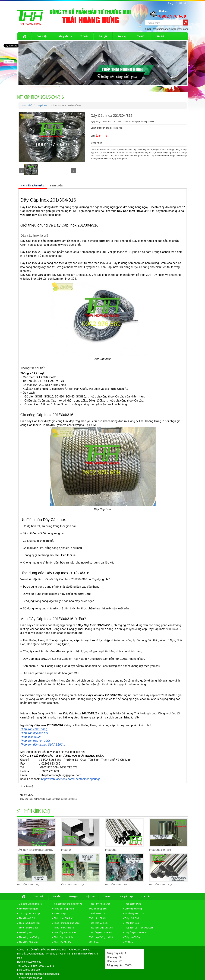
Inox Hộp (67, 850)
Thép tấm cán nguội (28, 909)
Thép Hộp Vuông (133, 937)
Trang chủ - (173, 3)
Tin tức (141, 36)
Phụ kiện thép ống (98, 909)
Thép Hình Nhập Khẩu (100, 904)
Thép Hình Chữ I (27, 918)
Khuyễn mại (126, 896)
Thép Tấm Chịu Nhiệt (64, 928)
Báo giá (103, 36)
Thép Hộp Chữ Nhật (29, 942)
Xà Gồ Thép (60, 914)
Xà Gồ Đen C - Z (97, 914)
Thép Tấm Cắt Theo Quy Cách (139, 928)
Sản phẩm (64, 36)
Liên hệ (183, 3)
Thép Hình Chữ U (98, 918)
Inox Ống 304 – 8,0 (116, 885)
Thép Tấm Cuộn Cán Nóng (67, 923)
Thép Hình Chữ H (133, 918)
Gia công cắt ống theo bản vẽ (68, 904)
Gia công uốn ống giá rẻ (30, 904)
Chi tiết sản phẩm (33, 186)
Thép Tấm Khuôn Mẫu (30, 923)
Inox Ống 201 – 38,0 (29, 885)
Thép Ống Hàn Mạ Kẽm (65, 933)
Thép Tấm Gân (132, 923)
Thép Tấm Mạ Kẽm (98, 923)
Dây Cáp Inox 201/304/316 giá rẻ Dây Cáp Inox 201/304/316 (49, 799)
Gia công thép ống (133, 909)
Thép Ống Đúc (26, 933)
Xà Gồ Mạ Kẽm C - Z (135, 914)
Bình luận (56, 186)
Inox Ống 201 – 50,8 (161, 885)
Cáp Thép (94, 942)
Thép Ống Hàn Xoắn (64, 937)
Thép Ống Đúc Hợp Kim (136, 933)
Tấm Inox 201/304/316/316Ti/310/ (35, 850)
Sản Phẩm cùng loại (34, 811)
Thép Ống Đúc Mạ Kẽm (100, 933)
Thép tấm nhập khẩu (64, 909)
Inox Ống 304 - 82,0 (160, 850)
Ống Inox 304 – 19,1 (73, 885)
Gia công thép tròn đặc (30, 914)
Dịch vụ (122, 36)
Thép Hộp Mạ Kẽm (63, 942)
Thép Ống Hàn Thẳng (29, 937)
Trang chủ (27, 106)
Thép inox (41, 106)
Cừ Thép (129, 942)
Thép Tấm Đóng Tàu (29, 928)
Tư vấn (84, 36)
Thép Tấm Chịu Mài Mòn (101, 928)
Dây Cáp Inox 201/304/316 (41, 97)
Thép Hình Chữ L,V (63, 918)
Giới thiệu (42, 36)
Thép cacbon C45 (133, 904)
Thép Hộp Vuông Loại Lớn (102, 937)
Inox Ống (111, 850)
